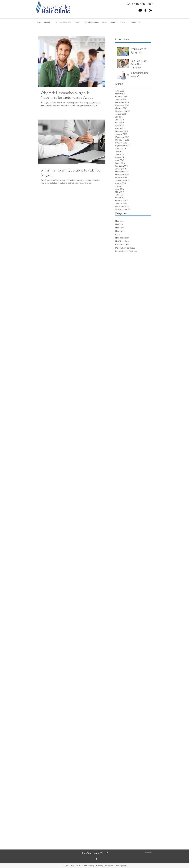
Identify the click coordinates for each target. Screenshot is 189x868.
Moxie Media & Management (115, 866)
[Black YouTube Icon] (140, 10)
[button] (48, 22)
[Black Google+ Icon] (150, 10)
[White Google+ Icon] (93, 859)
